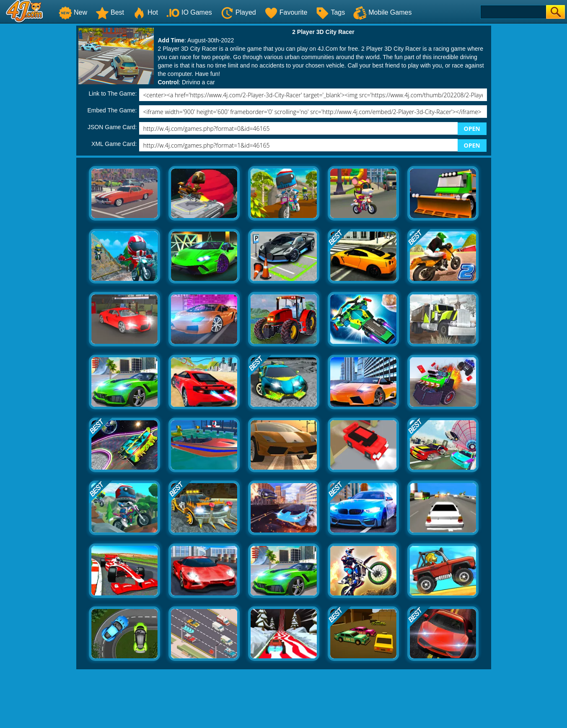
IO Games (189, 12)
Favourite (286, 12)
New (73, 12)
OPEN (472, 129)
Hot (145, 12)
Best (110, 12)
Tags (330, 12)
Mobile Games (382, 12)
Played (238, 12)
